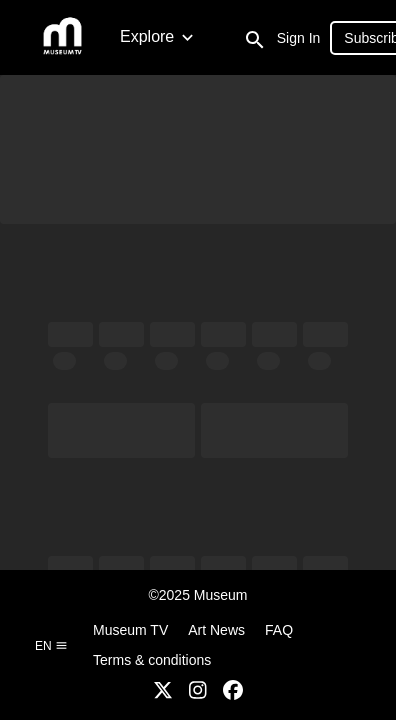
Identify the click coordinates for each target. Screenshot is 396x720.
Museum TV (130, 630)
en (51, 646)
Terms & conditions (152, 660)
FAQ (279, 630)
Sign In (299, 38)
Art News (216, 630)
